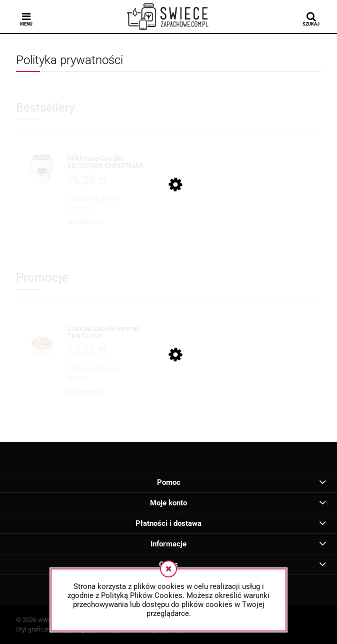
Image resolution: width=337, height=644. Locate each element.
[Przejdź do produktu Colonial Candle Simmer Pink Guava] (105, 333)
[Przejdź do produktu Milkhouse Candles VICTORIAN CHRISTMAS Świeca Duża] (105, 162)
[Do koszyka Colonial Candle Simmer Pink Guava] (85, 392)
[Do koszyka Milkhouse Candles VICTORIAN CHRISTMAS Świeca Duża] (85, 222)
